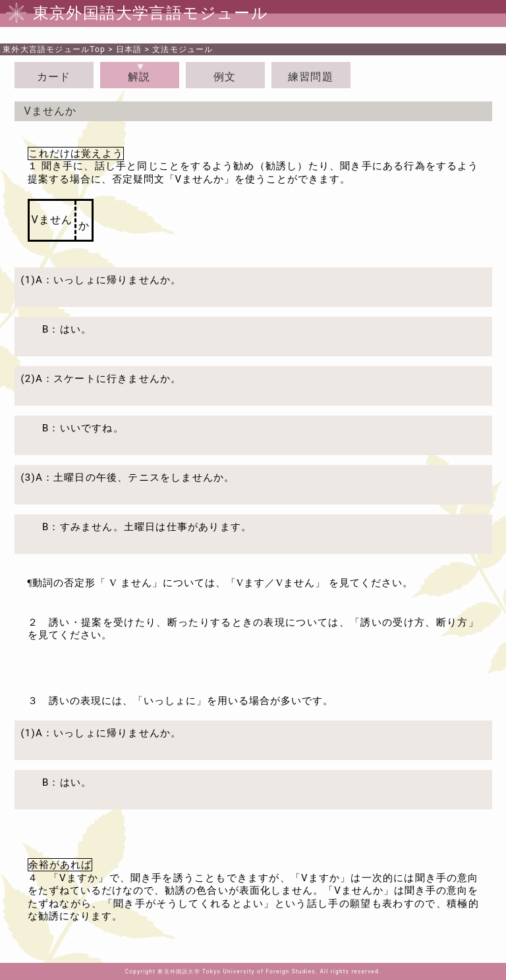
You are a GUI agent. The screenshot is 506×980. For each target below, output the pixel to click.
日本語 (129, 49)
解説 (139, 77)
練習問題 (311, 77)
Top (54, 49)
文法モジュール (183, 49)
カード (54, 77)
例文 (225, 77)
